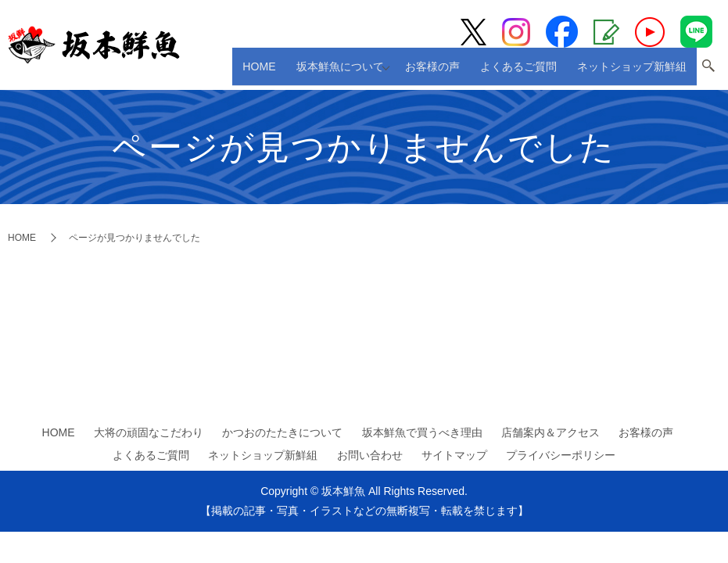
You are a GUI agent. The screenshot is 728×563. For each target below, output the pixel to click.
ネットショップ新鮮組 (635, 72)
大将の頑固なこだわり (149, 432)
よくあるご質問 (528, 72)
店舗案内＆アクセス (550, 432)
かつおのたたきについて (282, 432)
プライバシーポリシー (561, 455)
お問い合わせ (370, 455)
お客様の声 (451, 72)
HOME (282, 72)
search (708, 73)
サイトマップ (454, 455)
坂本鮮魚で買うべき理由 (422, 432)
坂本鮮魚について (353, 72)
